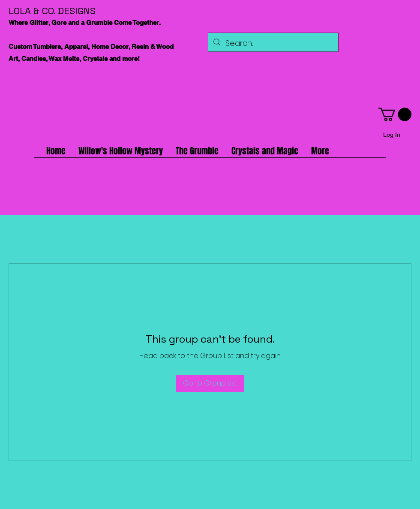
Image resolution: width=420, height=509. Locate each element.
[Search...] (273, 43)
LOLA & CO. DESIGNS (52, 11)
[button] (395, 114)
